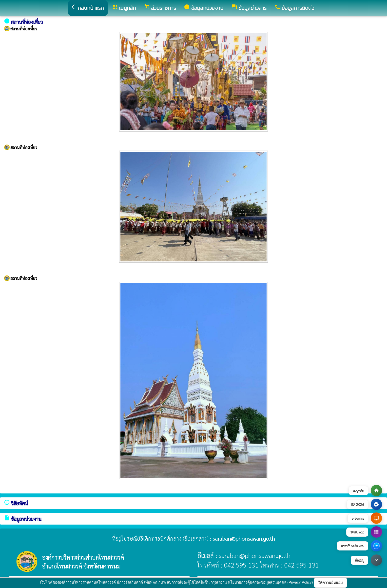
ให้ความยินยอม (330, 582)
